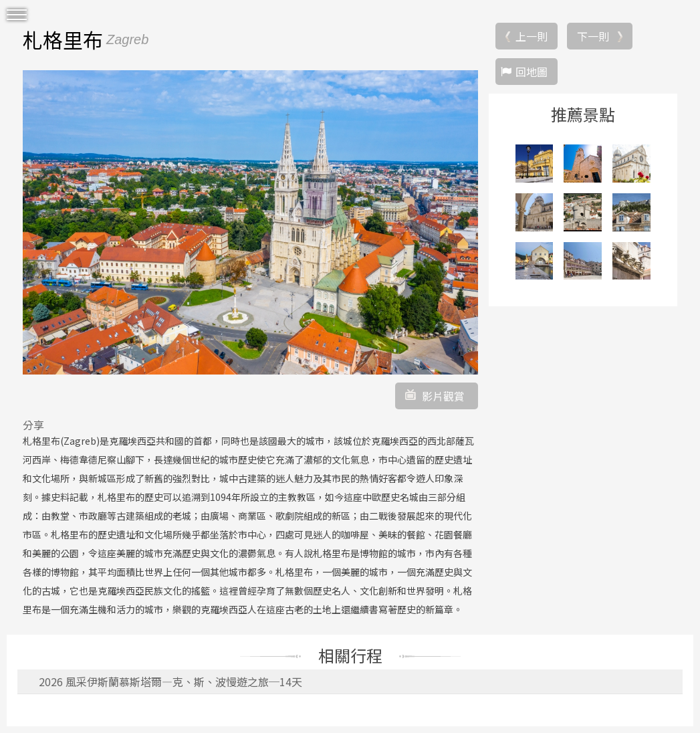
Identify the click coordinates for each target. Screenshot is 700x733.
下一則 (593, 36)
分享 (33, 425)
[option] (250, 222)
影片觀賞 (443, 396)
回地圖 (532, 72)
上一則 (532, 36)
